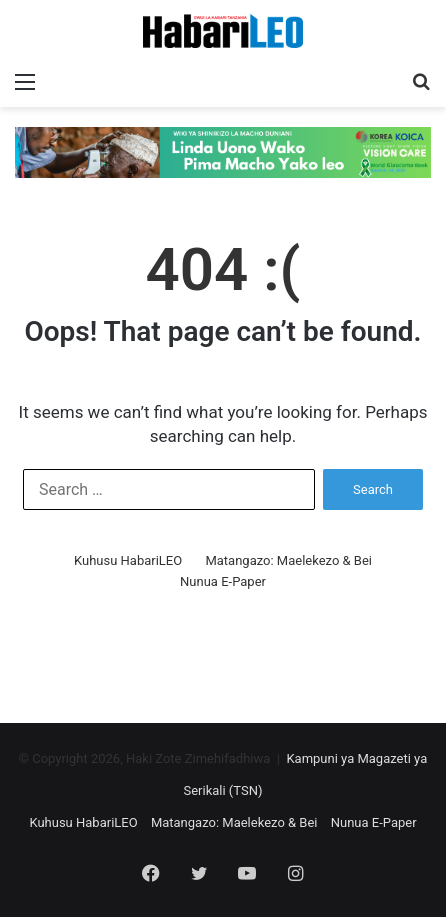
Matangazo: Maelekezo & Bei (288, 560)
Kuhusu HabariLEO (128, 560)
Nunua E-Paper (223, 581)
